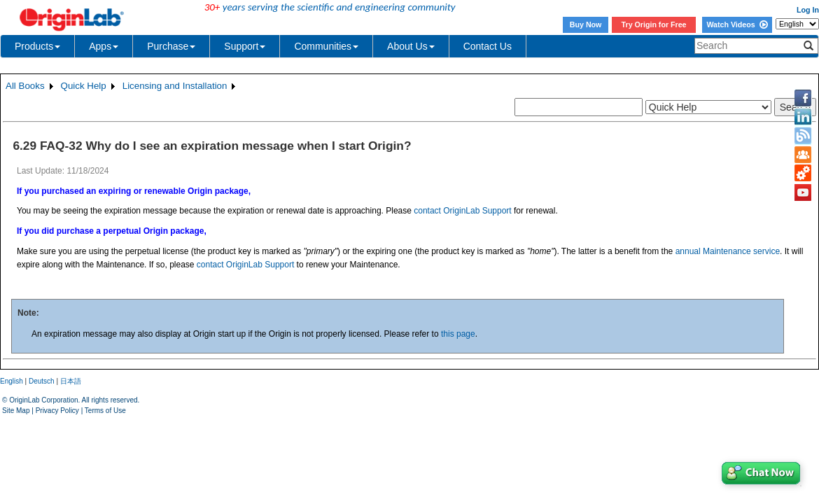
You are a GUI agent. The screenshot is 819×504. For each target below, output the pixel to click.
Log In (808, 10)
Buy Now (586, 24)
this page (458, 334)
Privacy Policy (57, 411)
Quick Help (84, 86)
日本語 (71, 381)
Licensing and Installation (175, 86)
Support (245, 46)
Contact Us (488, 46)
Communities (326, 46)
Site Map (16, 411)
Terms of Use (105, 411)
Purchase (171, 46)
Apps (104, 46)
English (12, 381)
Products (37, 46)
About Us (411, 46)
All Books (25, 86)
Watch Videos (737, 24)
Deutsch (42, 381)
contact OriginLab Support (462, 211)
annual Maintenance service (728, 251)
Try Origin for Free (654, 24)
